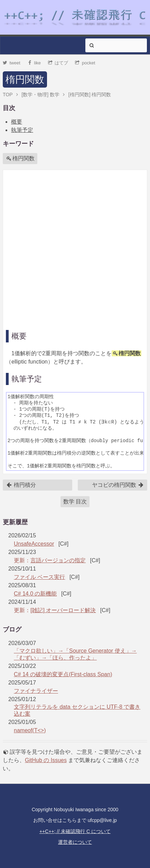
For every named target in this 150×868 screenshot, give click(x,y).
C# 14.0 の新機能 (35, 594)
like (34, 63)
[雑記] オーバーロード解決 (63, 610)
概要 (17, 122)
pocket (85, 63)
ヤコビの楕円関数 (118, 485)
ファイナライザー (36, 691)
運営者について (75, 842)
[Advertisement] (75, 248)
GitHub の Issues (46, 760)
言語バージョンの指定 (58, 560)
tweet (12, 63)
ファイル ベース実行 (39, 577)
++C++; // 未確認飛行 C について (75, 831)
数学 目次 (75, 502)
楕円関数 (25, 79)
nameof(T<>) (30, 730)
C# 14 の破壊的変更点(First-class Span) (63, 674)
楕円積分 (21, 485)
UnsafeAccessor (34, 544)
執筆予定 (22, 130)
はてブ (58, 63)
